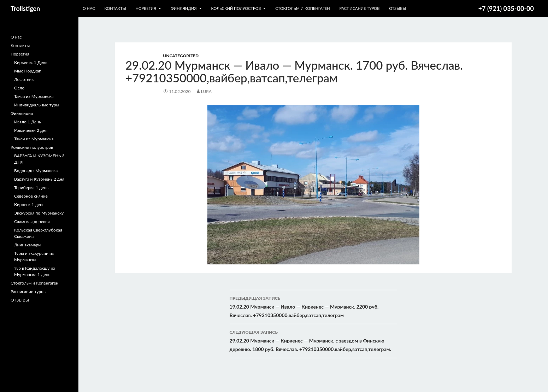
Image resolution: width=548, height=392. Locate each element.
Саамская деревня (32, 221)
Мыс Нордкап (28, 71)
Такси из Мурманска (34, 96)
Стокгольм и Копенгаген (302, 8)
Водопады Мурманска (36, 171)
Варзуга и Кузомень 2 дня (39, 179)
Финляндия (184, 8)
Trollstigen (25, 8)
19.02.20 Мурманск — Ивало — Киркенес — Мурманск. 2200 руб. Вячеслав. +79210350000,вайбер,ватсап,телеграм (313, 306)
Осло (19, 88)
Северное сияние (31, 196)
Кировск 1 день (29, 204)
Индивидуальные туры (37, 105)
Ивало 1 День (28, 122)
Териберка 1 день (31, 188)
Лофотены (24, 79)
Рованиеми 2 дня (31, 130)
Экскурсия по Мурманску (39, 213)
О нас (89, 8)
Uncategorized (181, 56)
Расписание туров (360, 8)
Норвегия (146, 8)
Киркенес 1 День (31, 62)
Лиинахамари (27, 245)
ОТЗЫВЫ (397, 8)
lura (206, 91)
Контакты (115, 8)
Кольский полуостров (236, 8)
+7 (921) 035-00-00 (506, 8)
